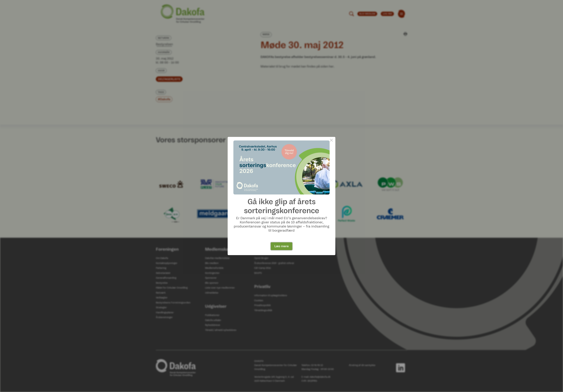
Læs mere (281, 246)
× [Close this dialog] (331, 141)
